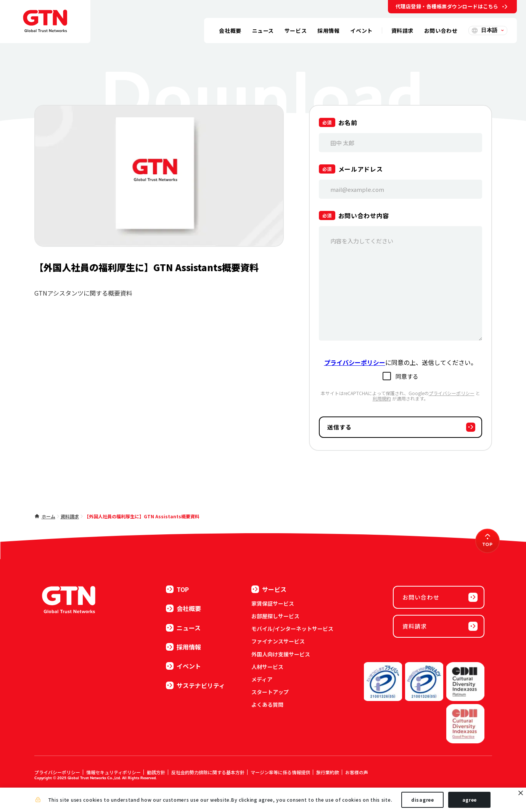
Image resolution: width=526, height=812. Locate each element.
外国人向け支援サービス (281, 654)
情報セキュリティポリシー (113, 772)
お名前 (348, 122)
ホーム (48, 516)
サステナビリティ (195, 685)
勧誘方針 (156, 772)
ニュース (183, 628)
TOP (177, 589)
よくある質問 (267, 704)
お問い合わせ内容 (364, 215)
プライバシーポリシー (452, 393)
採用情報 (183, 647)
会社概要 (183, 608)
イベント (183, 666)
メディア (262, 679)
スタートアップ (270, 692)
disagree (423, 800)
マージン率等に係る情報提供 (280, 772)
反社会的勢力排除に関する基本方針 (208, 772)
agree (470, 800)
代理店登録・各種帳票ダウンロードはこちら (447, 6)
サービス (269, 589)
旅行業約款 (328, 772)
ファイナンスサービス (278, 641)
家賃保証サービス (273, 603)
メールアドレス (360, 169)
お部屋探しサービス (275, 616)
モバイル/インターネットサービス (292, 629)
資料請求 (70, 516)
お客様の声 (357, 772)
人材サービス (267, 667)
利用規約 (382, 398)
